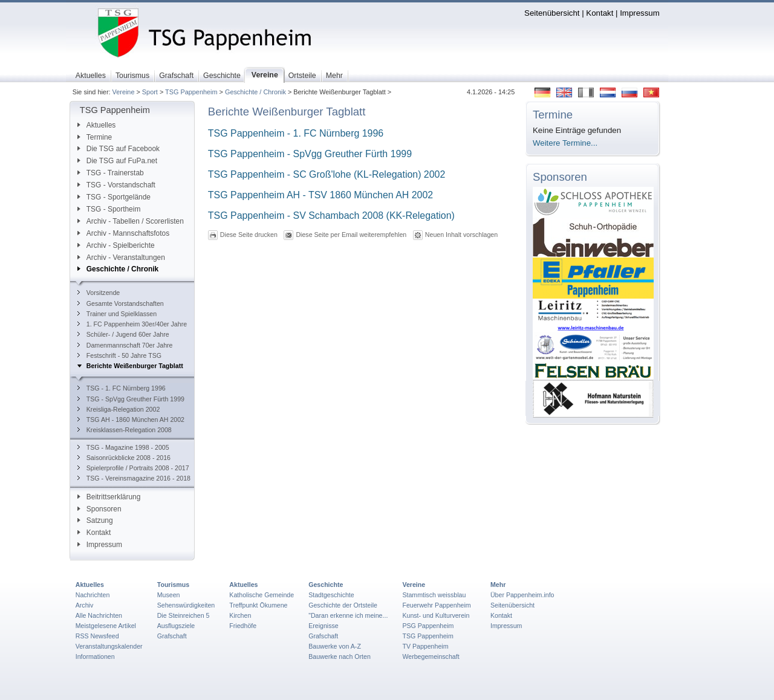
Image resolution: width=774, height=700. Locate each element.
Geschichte (326, 585)
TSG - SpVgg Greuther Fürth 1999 (131, 399)
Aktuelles (96, 125)
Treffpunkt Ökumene (258, 605)
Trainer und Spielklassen (117, 314)
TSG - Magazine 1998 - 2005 (123, 447)
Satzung (95, 520)
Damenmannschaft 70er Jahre (125, 345)
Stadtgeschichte (331, 595)
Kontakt (600, 13)
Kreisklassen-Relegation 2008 (125, 430)
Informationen (95, 656)
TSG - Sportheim (109, 209)
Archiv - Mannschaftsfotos (123, 233)
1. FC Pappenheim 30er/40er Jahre (132, 324)
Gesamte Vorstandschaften (121, 303)
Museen (169, 595)
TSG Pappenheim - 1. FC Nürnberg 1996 (296, 133)
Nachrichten (93, 595)
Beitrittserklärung (109, 497)
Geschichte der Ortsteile (343, 605)
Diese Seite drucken (249, 235)
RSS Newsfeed (97, 636)
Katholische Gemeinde (262, 595)
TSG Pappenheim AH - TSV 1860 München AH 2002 (320, 195)
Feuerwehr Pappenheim (436, 605)
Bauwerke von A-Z (335, 646)
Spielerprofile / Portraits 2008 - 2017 (133, 468)
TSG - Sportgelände (114, 197)
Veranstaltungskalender (109, 646)
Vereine (124, 92)
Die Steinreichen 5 (184, 615)
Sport (150, 92)
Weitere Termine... (565, 143)
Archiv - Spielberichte (116, 245)
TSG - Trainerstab (111, 173)
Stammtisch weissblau (434, 595)
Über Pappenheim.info (522, 595)
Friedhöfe (243, 626)
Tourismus (173, 585)
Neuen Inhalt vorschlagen (461, 235)
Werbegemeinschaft (431, 656)
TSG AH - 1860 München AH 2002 (131, 420)
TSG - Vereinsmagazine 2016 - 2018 (134, 478)
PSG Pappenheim (428, 626)
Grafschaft (172, 636)
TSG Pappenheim (191, 92)
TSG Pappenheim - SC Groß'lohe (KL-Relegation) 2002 (328, 174)
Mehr (498, 585)
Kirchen (240, 615)
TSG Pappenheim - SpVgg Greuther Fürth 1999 (310, 154)
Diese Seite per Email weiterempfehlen (351, 235)
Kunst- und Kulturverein (436, 615)
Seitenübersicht (552, 13)
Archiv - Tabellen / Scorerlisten (131, 221)
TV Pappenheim (425, 646)
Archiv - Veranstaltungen (121, 258)
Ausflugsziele (176, 626)
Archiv (84, 605)
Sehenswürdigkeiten (186, 605)
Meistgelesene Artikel (106, 626)
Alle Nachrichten (99, 615)
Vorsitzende (99, 293)
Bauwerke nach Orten (340, 656)
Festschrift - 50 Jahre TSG (119, 355)
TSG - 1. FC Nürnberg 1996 (122, 388)
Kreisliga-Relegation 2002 (119, 409)
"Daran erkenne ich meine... (348, 615)
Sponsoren (99, 509)
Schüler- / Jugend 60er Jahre (123, 334)
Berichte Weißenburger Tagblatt (130, 366)
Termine (95, 137)
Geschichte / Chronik (255, 92)
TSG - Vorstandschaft (116, 185)
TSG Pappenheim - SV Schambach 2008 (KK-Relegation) (331, 216)
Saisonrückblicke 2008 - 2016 (124, 458)
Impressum (640, 13)
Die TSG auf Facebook (119, 149)
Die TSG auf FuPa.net (117, 161)
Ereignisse (324, 626)
